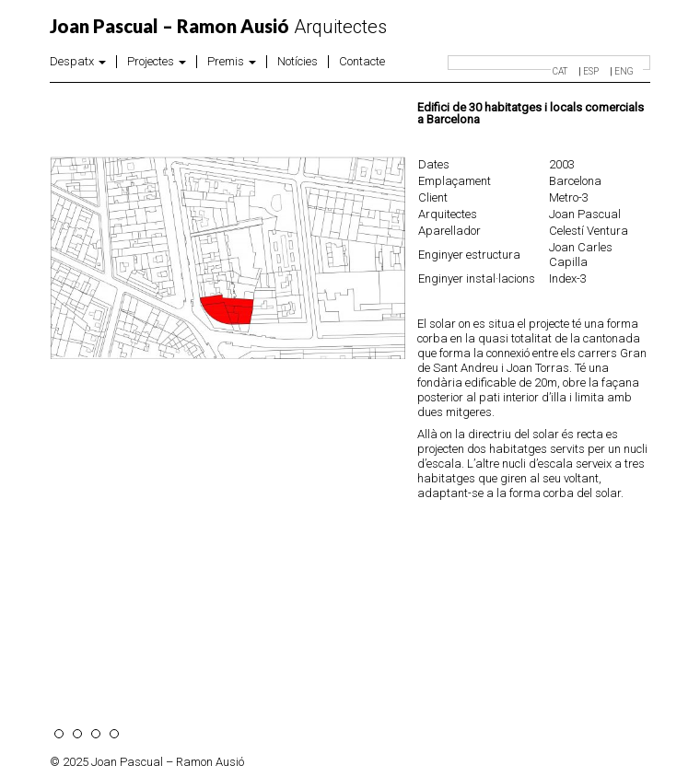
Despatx (78, 62)
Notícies (297, 62)
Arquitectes (218, 27)
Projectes (157, 62)
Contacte (362, 62)
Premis (232, 62)
